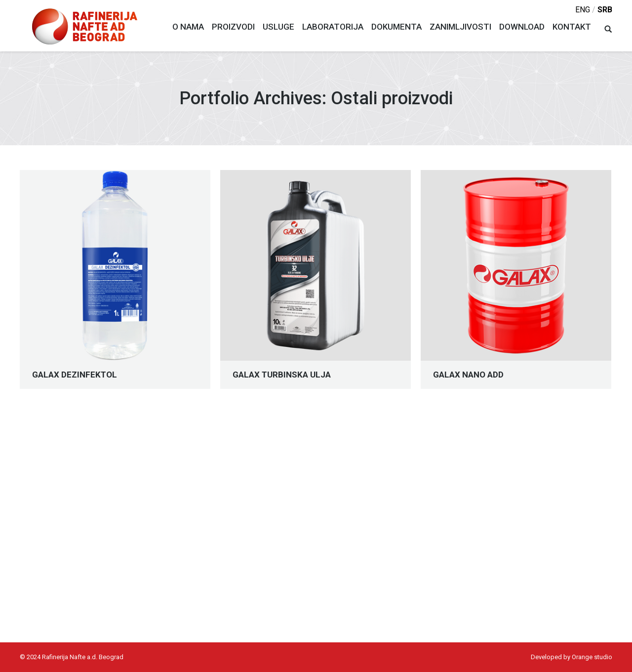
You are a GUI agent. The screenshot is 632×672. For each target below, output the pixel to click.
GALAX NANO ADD (468, 375)
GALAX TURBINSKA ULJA (282, 375)
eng (583, 10)
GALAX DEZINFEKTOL (75, 375)
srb (605, 10)
